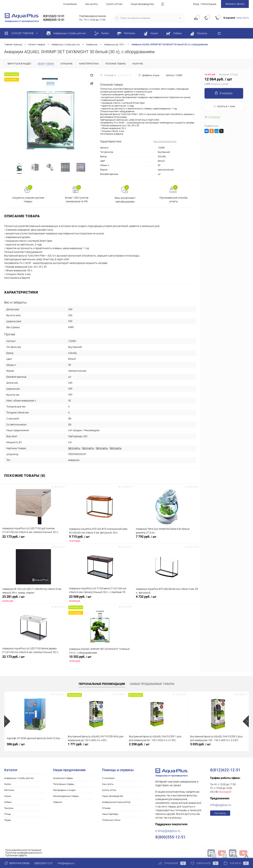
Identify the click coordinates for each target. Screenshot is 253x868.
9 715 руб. (100, 539)
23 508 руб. (100, 599)
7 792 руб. (167, 539)
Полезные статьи (111, 820)
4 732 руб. (167, 599)
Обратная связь (17, 863)
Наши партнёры (110, 814)
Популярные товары (64, 784)
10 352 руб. (100, 659)
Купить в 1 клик (224, 106)
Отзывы (106, 808)
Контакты (220, 813)
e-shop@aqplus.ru (168, 831)
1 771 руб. (78, 744)
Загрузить (74, 448)
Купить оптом (114, 4)
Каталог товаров (22, 33)
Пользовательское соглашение (23, 850)
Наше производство (142, 4)
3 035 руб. (200, 744)
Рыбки (8, 784)
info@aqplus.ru (221, 805)
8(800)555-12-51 (44, 863)
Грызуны (9, 808)
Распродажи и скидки (64, 790)
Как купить (92, 4)
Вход (196, 4)
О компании (70, 4)
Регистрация (209, 4)
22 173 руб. (33, 539)
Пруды (8, 820)
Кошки (8, 796)
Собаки (8, 802)
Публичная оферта (16, 855)
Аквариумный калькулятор (116, 802)
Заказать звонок (235, 4)
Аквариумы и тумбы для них (19, 778)
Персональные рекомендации (102, 684)
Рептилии (9, 790)
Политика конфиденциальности (24, 853)
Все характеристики (165, 141)
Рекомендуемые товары (66, 796)
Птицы (8, 814)
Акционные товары (63, 778)
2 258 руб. (139, 744)
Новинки (58, 802)
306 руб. (16, 744)
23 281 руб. (33, 599)
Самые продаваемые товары (152, 684)
